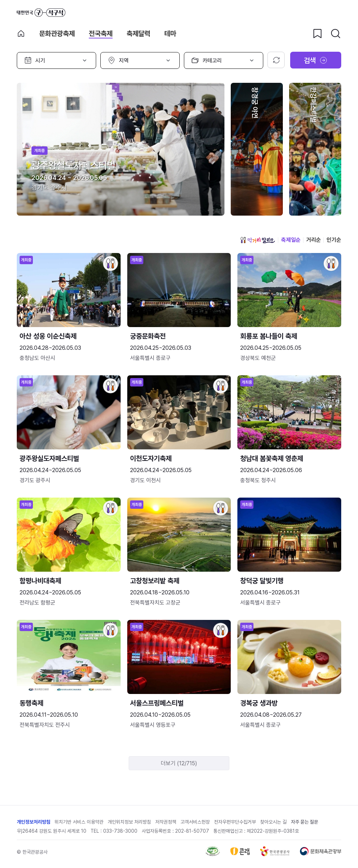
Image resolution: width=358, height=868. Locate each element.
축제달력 (138, 34)
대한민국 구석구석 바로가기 (41, 13)
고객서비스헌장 (195, 822)
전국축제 (101, 34)
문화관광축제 (57, 34)
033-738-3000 (120, 831)
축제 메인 (21, 34)
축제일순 (291, 240)
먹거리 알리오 (258, 240)
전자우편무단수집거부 (235, 822)
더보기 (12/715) (179, 763)
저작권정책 (166, 822)
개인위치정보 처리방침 (129, 822)
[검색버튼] (336, 34)
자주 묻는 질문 (305, 822)
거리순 (314, 240)
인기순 (334, 240)
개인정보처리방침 (34, 822)
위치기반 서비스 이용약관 (79, 822)
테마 (170, 34)
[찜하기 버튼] (317, 34)
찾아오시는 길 (273, 822)
